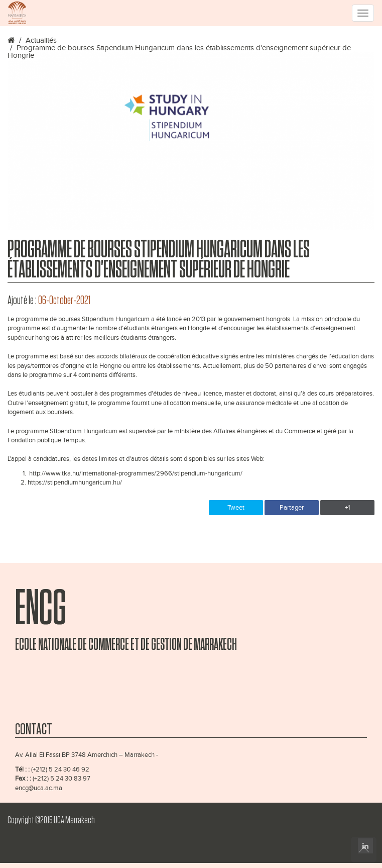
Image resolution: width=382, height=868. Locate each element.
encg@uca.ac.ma (39, 788)
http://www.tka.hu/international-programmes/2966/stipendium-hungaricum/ (136, 473)
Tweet (236, 508)
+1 (347, 508)
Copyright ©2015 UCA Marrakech (51, 820)
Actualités (41, 40)
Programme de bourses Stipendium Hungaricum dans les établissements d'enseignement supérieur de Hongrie (179, 52)
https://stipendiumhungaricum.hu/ (75, 483)
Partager (292, 508)
